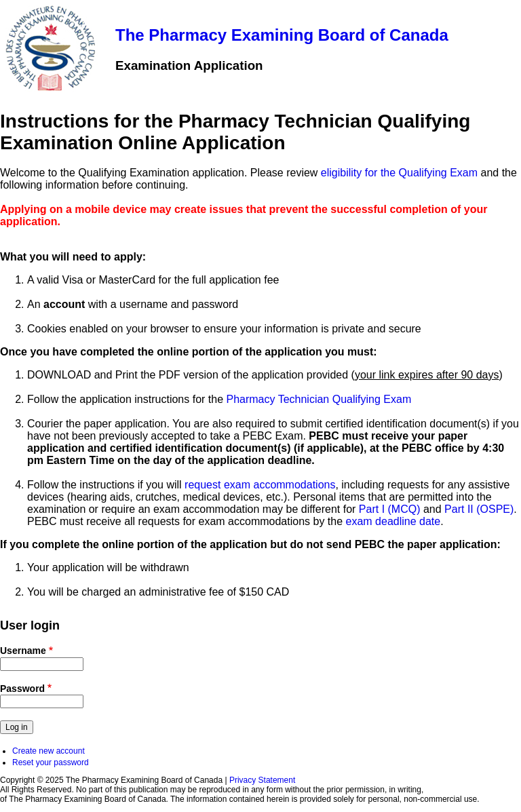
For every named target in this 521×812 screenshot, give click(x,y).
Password (22, 689)
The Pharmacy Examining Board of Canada (282, 35)
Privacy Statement (262, 780)
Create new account (49, 751)
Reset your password (51, 762)
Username (23, 651)
